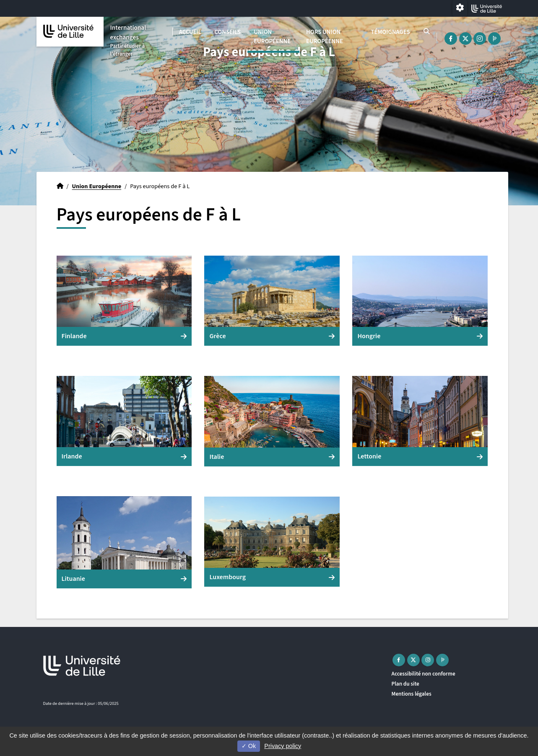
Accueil (190, 32)
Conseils (227, 32)
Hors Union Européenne (325, 37)
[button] (124, 301)
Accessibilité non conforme (424, 674)
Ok (249, 746)
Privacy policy (283, 746)
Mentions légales (412, 694)
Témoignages (390, 32)
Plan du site (405, 684)
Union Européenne (272, 37)
